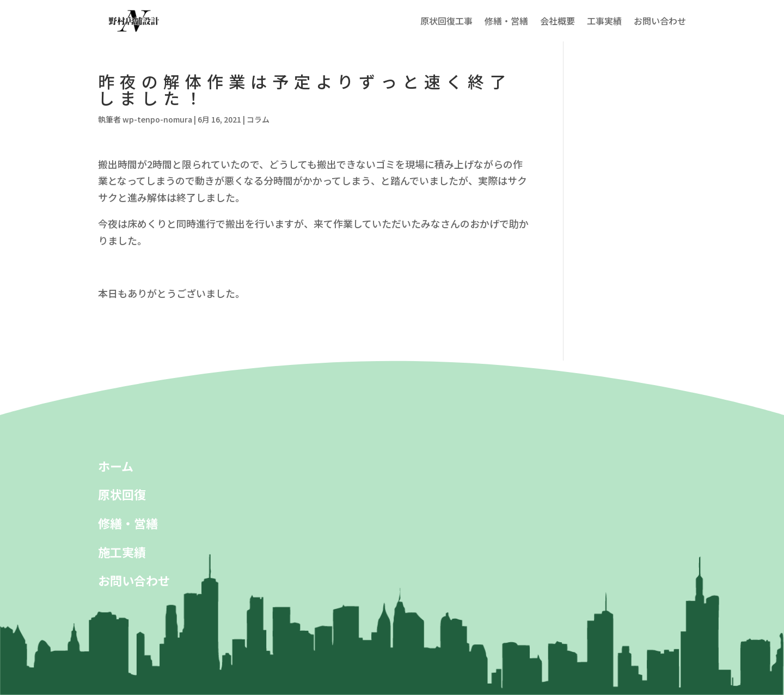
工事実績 (604, 21)
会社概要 (558, 21)
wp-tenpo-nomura (157, 119)
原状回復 (122, 494)
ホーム (116, 466)
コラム (258, 119)
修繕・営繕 (506, 21)
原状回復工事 (446, 21)
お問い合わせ (660, 21)
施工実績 (122, 552)
